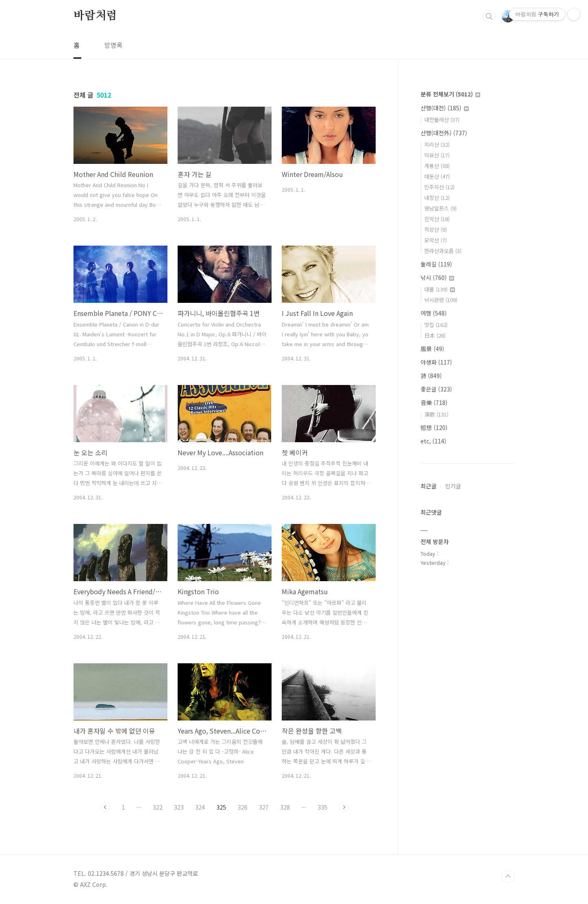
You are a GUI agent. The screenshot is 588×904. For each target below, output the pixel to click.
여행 (434, 313)
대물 (440, 289)
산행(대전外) (444, 133)
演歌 (436, 414)
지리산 (437, 144)
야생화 (436, 362)
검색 (489, 16)
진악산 (437, 219)
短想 (434, 427)
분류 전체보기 (450, 94)
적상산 (435, 229)
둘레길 (436, 264)
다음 (344, 807)
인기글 (453, 486)
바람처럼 (95, 16)
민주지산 (439, 187)
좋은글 (436, 389)
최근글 (429, 486)
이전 (105, 807)
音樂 (434, 403)
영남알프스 (440, 208)
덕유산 (437, 155)
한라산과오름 (443, 251)
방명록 (113, 45)
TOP (508, 877)
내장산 (437, 198)
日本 (435, 335)
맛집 (436, 325)
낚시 (437, 277)
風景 (432, 349)
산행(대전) (445, 108)
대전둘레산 (442, 120)
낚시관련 (441, 300)
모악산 (435, 240)
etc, (433, 441)
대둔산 (437, 176)
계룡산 (437, 166)
